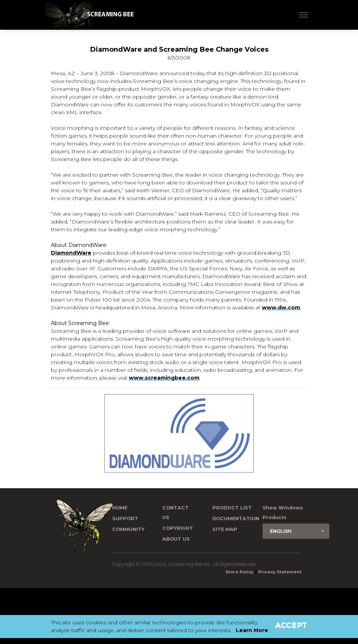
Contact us (175, 513)
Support (125, 519)
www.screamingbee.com (164, 378)
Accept (291, 625)
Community (128, 529)
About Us (176, 539)
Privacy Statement (280, 572)
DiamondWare (71, 253)
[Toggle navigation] (303, 15)
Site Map (225, 529)
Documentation (236, 519)
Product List (232, 508)
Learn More (252, 630)
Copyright (178, 528)
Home (120, 508)
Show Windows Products (283, 513)
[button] (296, 531)
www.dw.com (281, 307)
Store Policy (240, 572)
